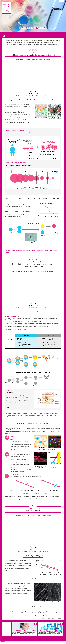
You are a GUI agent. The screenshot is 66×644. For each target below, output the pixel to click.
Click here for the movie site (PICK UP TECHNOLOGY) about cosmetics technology (33, 96)
